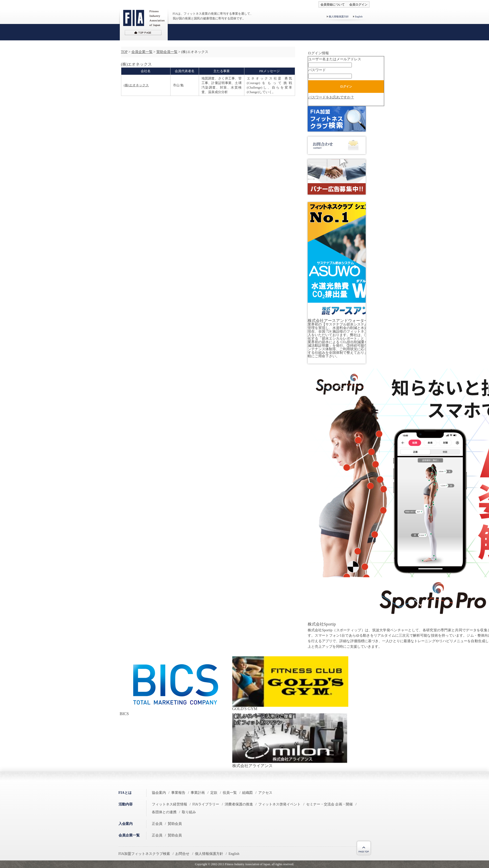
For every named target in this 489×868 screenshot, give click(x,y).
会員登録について (333, 5)
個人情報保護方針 (339, 17)
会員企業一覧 (142, 52)
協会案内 (159, 793)
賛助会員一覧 (167, 52)
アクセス (265, 793)
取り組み (189, 812)
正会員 (157, 824)
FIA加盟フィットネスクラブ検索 (144, 854)
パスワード (317, 70)
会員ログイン (358, 5)
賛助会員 (175, 824)
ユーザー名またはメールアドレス (335, 59)
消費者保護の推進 (239, 804)
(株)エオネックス (136, 85)
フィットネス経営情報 (169, 804)
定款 (214, 793)
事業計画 (198, 793)
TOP (124, 52)
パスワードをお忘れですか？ (331, 97)
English (359, 17)
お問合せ (182, 854)
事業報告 (178, 793)
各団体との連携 (164, 812)
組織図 (247, 793)
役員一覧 (230, 793)
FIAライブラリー (206, 804)
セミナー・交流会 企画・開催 (330, 804)
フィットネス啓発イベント (279, 804)
